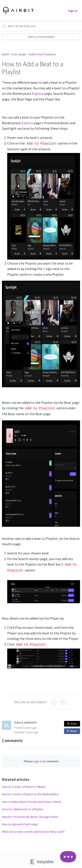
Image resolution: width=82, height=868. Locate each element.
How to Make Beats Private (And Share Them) (31, 800)
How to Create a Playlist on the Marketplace (31, 793)
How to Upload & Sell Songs (20, 823)
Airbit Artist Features (42, 54)
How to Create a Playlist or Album (24, 785)
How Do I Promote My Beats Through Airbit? (30, 815)
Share (73, 730)
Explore (38, 93)
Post (72, 722)
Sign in (73, 11)
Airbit (5, 54)
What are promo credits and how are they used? (33, 830)
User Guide (19, 54)
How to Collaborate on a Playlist (23, 808)
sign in (38, 760)
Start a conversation (41, 37)
